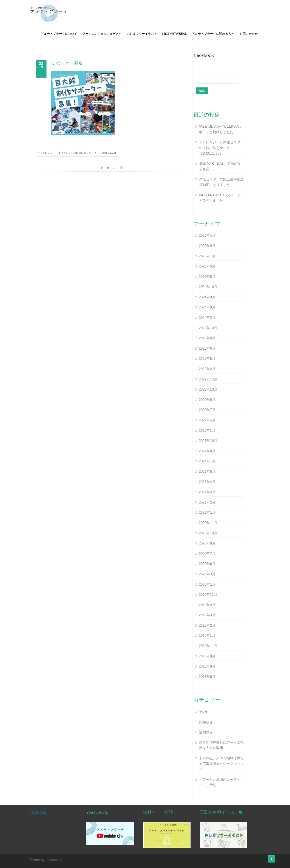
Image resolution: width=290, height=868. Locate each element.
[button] (49, 13)
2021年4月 (207, 482)
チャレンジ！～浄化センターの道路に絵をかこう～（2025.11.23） (221, 148)
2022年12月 (208, 379)
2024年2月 (207, 318)
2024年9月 (207, 297)
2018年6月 (207, 677)
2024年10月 (208, 287)
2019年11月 (208, 595)
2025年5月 (207, 277)
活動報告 (206, 732)
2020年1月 (207, 584)
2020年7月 (207, 554)
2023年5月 (207, 359)
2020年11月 (208, 523)
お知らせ (206, 722)
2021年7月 (207, 461)
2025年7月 (207, 256)
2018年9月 (207, 656)
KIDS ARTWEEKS (174, 34)
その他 (204, 712)
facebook (102, 168)
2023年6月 (207, 348)
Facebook (38, 812)
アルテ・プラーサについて (59, 34)
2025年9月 (207, 246)
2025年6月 (207, 266)
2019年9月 (207, 605)
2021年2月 (207, 502)
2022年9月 (207, 400)
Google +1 (115, 168)
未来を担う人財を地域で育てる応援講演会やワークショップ (221, 764)
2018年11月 (208, 646)
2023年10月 (208, 328)
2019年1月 (207, 636)
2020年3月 (207, 574)
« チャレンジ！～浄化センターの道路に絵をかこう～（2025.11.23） (78, 153)
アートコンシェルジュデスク (102, 34)
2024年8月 (207, 307)
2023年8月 (207, 338)
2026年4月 (207, 235)
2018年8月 (207, 666)
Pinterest (121, 168)
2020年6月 (207, 564)
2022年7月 (207, 410)
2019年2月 (207, 625)
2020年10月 (208, 533)
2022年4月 (207, 420)
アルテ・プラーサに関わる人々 (213, 34)
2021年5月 (207, 472)
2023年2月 (207, 369)
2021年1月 (207, 512)
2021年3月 (207, 492)
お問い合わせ (249, 34)
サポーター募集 (67, 63)
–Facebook (203, 55)
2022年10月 (208, 389)
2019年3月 (207, 615)
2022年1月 (207, 431)
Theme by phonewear (46, 860)
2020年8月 (207, 543)
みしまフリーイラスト (142, 34)
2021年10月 (208, 441)
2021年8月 (207, 451)
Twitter (108, 168)
